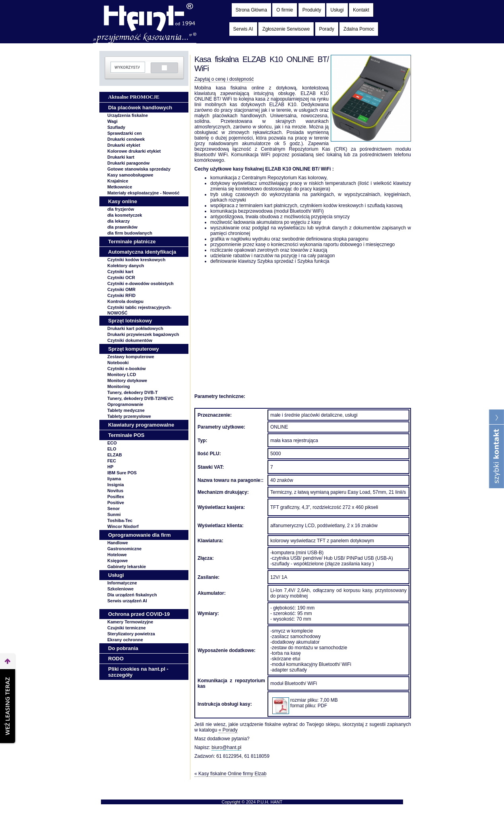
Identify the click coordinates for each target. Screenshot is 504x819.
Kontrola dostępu (125, 301)
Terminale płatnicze (132, 242)
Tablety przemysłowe (129, 416)
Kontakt (361, 10)
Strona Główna (251, 10)
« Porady (228, 730)
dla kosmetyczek (125, 215)
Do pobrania (123, 648)
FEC (112, 461)
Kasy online (123, 201)
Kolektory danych (126, 266)
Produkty (312, 10)
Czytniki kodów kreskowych (136, 260)
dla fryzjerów (121, 209)
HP (110, 467)
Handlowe (118, 543)
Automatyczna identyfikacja (142, 252)
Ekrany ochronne (125, 640)
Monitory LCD (122, 375)
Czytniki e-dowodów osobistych (141, 283)
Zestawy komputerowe (131, 357)
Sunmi (114, 514)
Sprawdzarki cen (125, 133)
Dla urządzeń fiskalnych (132, 595)
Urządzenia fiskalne (128, 115)
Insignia (116, 485)
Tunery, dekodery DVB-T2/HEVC (140, 398)
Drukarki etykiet (124, 145)
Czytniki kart (120, 272)
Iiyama (114, 479)
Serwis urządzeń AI (127, 601)
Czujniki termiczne (127, 628)
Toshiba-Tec (120, 520)
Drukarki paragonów (128, 163)
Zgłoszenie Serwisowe (286, 29)
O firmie (285, 10)
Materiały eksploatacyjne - (143, 193)
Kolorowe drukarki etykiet (134, 151)
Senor (113, 508)
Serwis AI (243, 29)
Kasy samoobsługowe (130, 175)
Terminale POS (126, 435)
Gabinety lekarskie (127, 567)
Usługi (337, 10)
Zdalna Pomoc (359, 29)
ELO (112, 449)
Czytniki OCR (121, 278)
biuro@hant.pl (226, 747)
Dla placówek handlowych (140, 108)
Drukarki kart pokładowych (135, 328)
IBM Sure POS (122, 473)
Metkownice (120, 187)
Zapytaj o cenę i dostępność (224, 79)
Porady (327, 29)
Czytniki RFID (121, 295)
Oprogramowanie (125, 404)
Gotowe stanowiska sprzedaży (139, 169)
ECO (112, 443)
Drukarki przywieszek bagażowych (143, 334)
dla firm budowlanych (130, 233)
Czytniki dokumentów (130, 340)
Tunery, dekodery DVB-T (133, 392)
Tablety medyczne (126, 410)
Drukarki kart (121, 157)
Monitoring (119, 386)
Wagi (112, 121)
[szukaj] (127, 67)
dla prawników (122, 227)
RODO (116, 659)
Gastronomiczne (124, 549)
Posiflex (116, 497)
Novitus (115, 491)
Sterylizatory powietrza (131, 634)
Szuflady (116, 127)
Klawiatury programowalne (141, 425)
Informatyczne (122, 583)
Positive (116, 503)
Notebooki (118, 363)
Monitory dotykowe (127, 380)
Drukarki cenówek (126, 139)
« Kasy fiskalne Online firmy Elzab (230, 774)
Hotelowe (117, 555)
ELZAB (115, 455)
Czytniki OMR (121, 289)
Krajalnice (118, 181)
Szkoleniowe (120, 589)
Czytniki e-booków (127, 369)
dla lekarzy (118, 221)
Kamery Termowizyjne (130, 622)
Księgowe (117, 561)
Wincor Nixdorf (123, 526)
